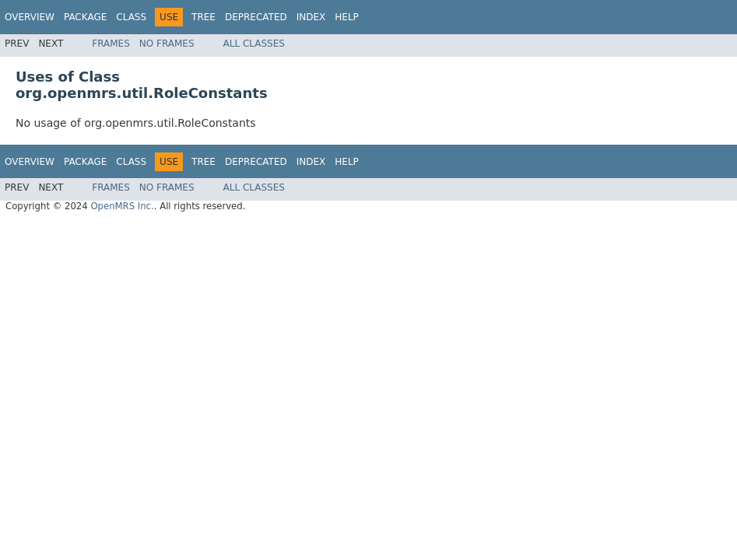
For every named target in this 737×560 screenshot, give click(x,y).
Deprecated (256, 17)
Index (311, 17)
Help (347, 17)
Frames (111, 44)
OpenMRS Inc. (122, 206)
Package (85, 17)
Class (131, 17)
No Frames (167, 44)
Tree (204, 17)
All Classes (254, 44)
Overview (30, 17)
